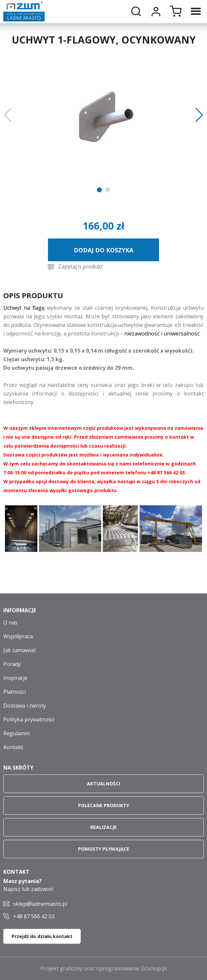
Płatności (15, 692)
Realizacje (103, 827)
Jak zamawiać (20, 650)
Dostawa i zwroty (25, 706)
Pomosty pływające (104, 849)
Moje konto (156, 12)
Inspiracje (15, 678)
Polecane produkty (103, 805)
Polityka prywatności (29, 719)
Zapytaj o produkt (81, 267)
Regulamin (17, 733)
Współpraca (18, 636)
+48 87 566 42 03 (34, 916)
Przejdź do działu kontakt (42, 936)
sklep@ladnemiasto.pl (40, 904)
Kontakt (13, 747)
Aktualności (103, 784)
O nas (10, 622)
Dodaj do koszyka (103, 250)
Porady (12, 664)
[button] (8, 115)
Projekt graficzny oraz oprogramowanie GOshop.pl (103, 968)
